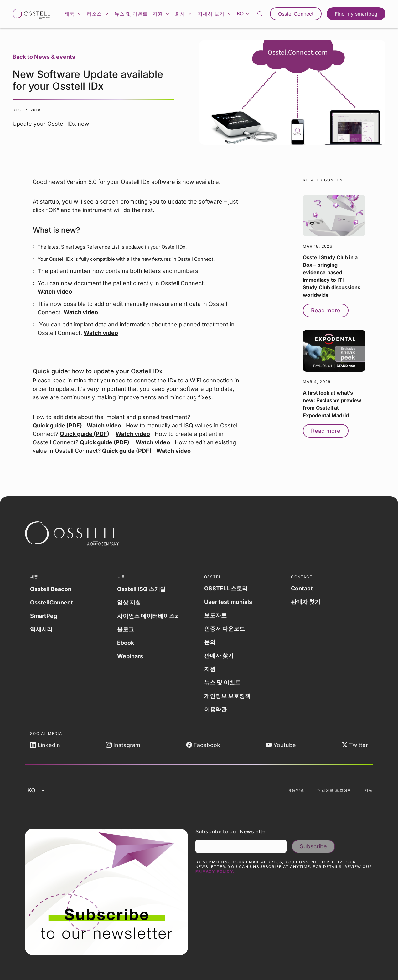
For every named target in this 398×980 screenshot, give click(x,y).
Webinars (130, 656)
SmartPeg (44, 616)
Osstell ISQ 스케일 (141, 589)
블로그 (126, 629)
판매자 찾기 (219, 656)
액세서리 (41, 629)
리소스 (98, 14)
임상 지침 (129, 602)
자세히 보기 (215, 14)
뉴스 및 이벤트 (131, 14)
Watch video (55, 292)
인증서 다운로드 (225, 629)
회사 (184, 14)
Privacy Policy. (215, 871)
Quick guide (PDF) (57, 425)
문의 (210, 642)
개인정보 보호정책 (227, 696)
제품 (73, 14)
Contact (302, 588)
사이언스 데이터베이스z (147, 616)
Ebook (126, 643)
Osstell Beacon (51, 589)
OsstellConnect (296, 14)
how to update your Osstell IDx (117, 371)
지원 (161, 14)
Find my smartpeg (356, 14)
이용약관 (215, 709)
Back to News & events (44, 57)
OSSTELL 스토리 (226, 588)
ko (243, 13)
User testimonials (228, 602)
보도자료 (215, 615)
